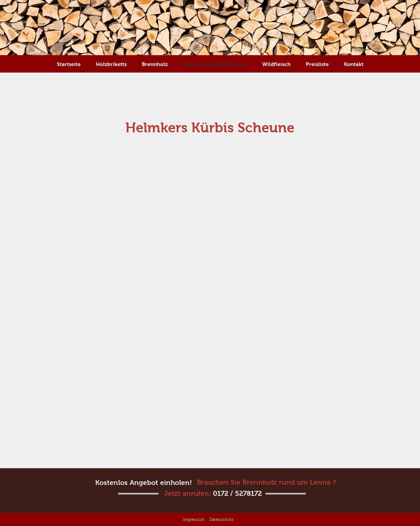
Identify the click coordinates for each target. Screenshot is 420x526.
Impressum (194, 520)
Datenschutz (221, 520)
